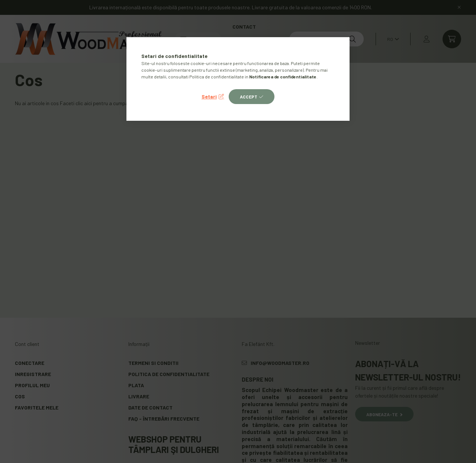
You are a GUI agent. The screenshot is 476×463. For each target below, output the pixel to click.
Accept (249, 97)
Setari (209, 96)
